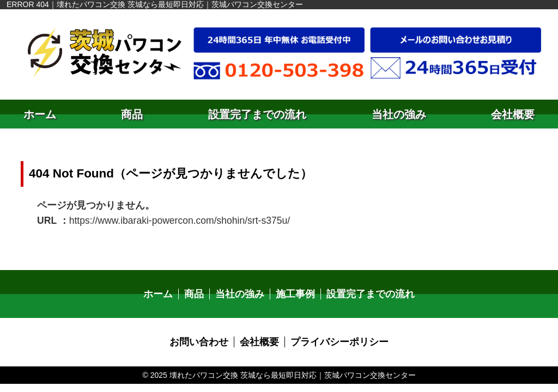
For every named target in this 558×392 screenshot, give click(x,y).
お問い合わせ (207, 337)
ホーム (40, 114)
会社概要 (513, 114)
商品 (132, 114)
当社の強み (399, 114)
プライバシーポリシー (334, 337)
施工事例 (295, 290)
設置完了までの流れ (257, 114)
